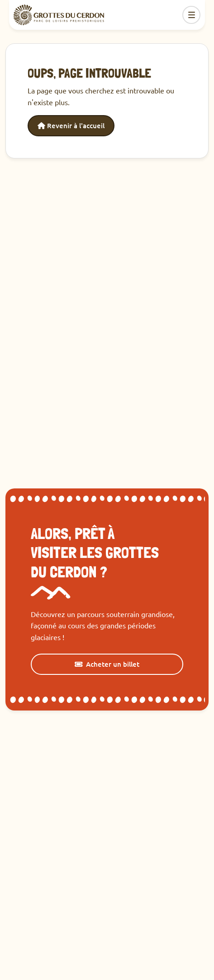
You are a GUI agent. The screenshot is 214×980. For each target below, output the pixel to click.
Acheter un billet (107, 664)
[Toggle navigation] (191, 15)
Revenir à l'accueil (71, 125)
